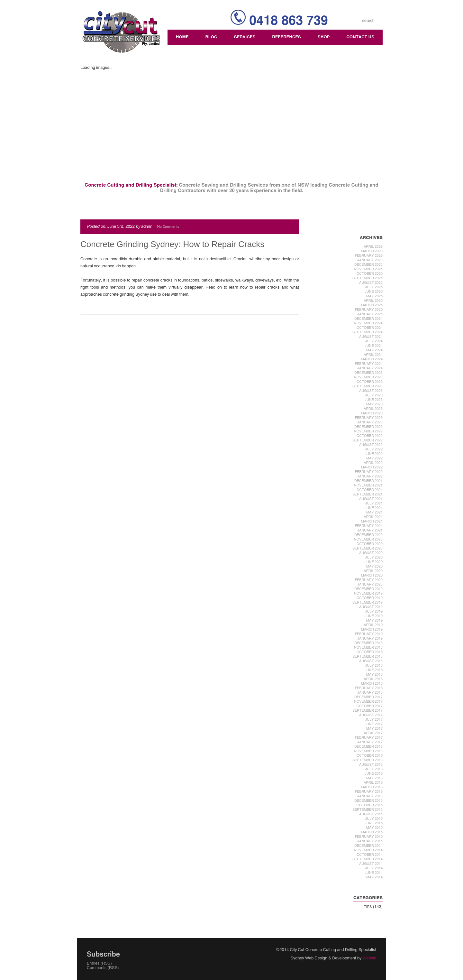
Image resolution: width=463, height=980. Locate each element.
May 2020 (374, 566)
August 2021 (371, 499)
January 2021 (370, 530)
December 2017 (368, 697)
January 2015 (370, 841)
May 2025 (374, 296)
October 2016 (370, 756)
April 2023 (373, 409)
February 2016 (369, 792)
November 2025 (368, 269)
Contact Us (360, 37)
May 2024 (374, 350)
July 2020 (374, 557)
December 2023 (368, 373)
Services (245, 37)
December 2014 (368, 846)
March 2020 (372, 575)
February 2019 (369, 634)
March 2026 (372, 251)
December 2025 (368, 265)
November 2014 (368, 850)
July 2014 (374, 868)
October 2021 (370, 490)
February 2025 (369, 310)
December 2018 (368, 643)
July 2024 (374, 341)
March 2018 (372, 684)
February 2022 (369, 472)
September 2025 (368, 278)
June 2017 (374, 724)
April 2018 (373, 679)
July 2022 (374, 449)
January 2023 (370, 422)
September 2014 (368, 859)
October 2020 (370, 544)
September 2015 (368, 810)
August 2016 (371, 765)
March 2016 (372, 787)
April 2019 (373, 625)
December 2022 (368, 427)
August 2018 (371, 661)
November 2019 (368, 593)
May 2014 (374, 877)
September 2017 (368, 711)
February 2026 (369, 256)
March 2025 (372, 305)
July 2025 (374, 287)
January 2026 (370, 260)
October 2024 (370, 328)
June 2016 (374, 774)
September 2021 (368, 494)
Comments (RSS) (103, 968)
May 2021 (374, 512)
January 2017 (370, 742)
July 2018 (374, 666)
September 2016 (368, 760)
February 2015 (369, 837)
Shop (324, 37)
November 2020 (368, 539)
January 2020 (370, 584)
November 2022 (368, 431)
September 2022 (368, 440)
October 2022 (370, 436)
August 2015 (371, 814)
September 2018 (368, 656)
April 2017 (373, 733)
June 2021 (374, 508)
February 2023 (369, 418)
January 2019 (370, 638)
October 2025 (370, 274)
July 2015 (374, 819)
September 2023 (368, 386)
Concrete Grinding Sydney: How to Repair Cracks (172, 244)
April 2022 (373, 463)
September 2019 (368, 602)
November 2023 (368, 377)
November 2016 (368, 751)
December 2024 (368, 319)
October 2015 (370, 805)
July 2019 (374, 611)
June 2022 (374, 454)
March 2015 (372, 832)
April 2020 (373, 571)
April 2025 (373, 301)
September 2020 (368, 548)
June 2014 (374, 873)
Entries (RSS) (99, 963)
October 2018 (370, 652)
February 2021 (369, 526)
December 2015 (368, 801)
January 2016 (370, 796)
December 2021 (368, 481)
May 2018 (374, 675)
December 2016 (368, 747)
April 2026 (373, 247)
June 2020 (374, 562)
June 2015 (374, 823)
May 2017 (374, 729)
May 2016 (374, 778)
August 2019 (371, 607)
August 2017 (371, 715)
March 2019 (372, 629)
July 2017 (374, 720)
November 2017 (368, 702)
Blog (211, 37)
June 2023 (374, 400)
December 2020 (368, 535)
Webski (369, 958)
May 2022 (374, 458)
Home (182, 37)
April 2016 (373, 783)
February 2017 (369, 738)
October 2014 (370, 855)
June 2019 (374, 616)
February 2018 (369, 688)
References (286, 37)
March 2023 (372, 413)
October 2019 (370, 598)
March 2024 (372, 359)
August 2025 (371, 283)
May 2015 (374, 828)
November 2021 (368, 485)
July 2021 (374, 503)
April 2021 (373, 517)
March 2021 (372, 521)
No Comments (168, 227)
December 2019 (368, 589)
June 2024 (374, 346)
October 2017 (370, 706)
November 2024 (368, 323)
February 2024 (369, 364)
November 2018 (368, 647)
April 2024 (373, 355)
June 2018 (374, 670)
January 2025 (370, 314)
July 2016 (374, 769)
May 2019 (374, 620)
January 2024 (370, 368)
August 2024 (371, 337)
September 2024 (368, 332)
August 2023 (371, 391)
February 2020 (369, 580)
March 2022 (372, 467)
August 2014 (371, 864)
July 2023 (374, 395)
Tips (368, 907)
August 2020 (371, 553)
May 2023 (374, 404)
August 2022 (371, 445)
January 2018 (370, 693)
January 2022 (370, 476)
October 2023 (370, 382)
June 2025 (374, 292)
